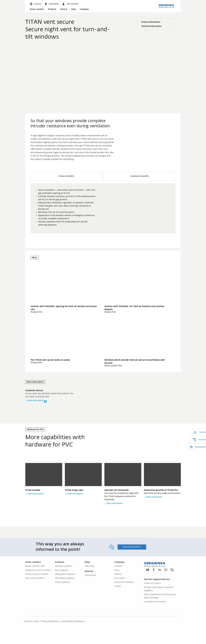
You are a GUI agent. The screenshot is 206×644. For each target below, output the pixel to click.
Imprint (28, 622)
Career (118, 586)
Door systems (62, 570)
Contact (118, 566)
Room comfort (37, 9)
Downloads (90, 575)
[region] (103, 203)
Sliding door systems (65, 574)
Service (64, 9)
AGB (36, 622)
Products (52, 9)
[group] (103, 208)
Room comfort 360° (35, 566)
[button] (70, 4)
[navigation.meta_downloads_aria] (51, 4)
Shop (73, 9)
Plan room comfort (35, 578)
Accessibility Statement (73, 622)
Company (84, 9)
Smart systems (62, 582)
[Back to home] (166, 6)
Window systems (64, 566)
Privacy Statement (50, 622)
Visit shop (89, 566)
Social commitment (124, 582)
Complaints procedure (155, 602)
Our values (120, 578)
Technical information (161, 26)
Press (117, 570)
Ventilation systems (65, 578)
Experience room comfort (38, 570)
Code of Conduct (152, 583)
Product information (161, 22)
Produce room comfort (37, 574)
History (118, 574)
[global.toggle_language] (35, 4)
